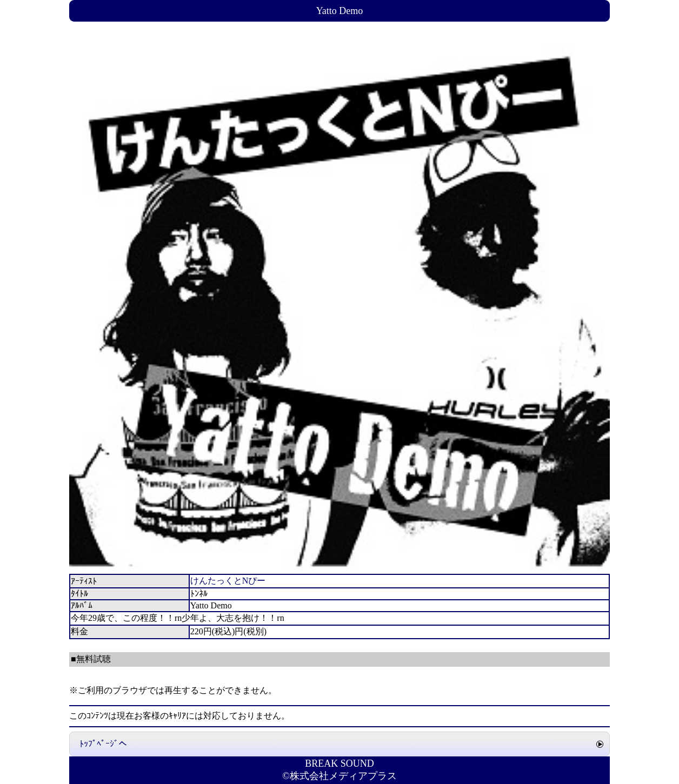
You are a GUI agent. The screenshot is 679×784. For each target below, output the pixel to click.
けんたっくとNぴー (228, 581)
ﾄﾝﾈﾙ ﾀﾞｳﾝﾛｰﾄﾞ (116, 647)
